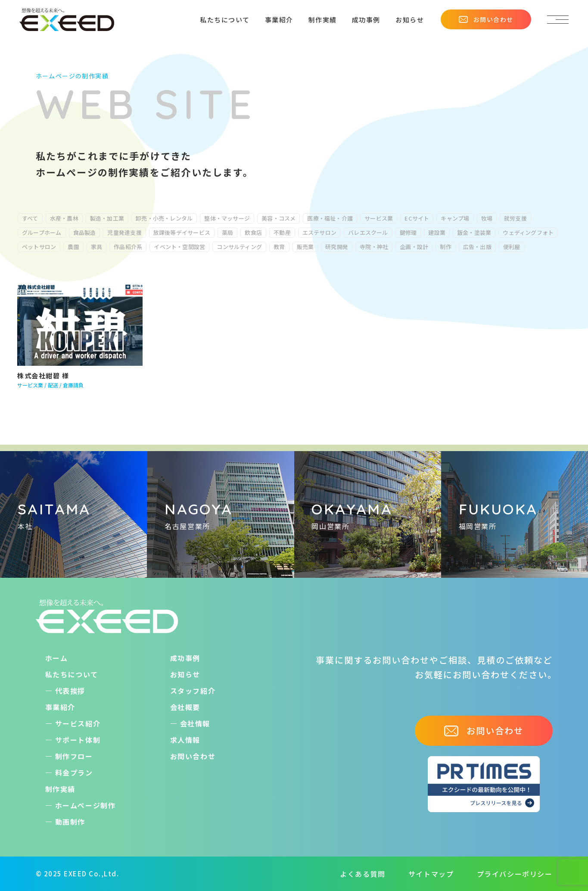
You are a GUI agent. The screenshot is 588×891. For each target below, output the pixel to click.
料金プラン (74, 773)
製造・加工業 (107, 218)
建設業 (437, 232)
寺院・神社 (374, 247)
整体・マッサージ (227, 218)
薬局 (227, 232)
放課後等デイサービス (182, 232)
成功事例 (366, 20)
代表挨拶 (70, 691)
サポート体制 (78, 740)
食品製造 (85, 232)
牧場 (487, 218)
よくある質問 (363, 874)
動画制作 (70, 822)
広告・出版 (477, 247)
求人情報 (185, 740)
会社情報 (195, 723)
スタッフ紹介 (193, 691)
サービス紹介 (78, 723)
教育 (279, 247)
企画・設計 (414, 247)
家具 (96, 247)
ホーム (57, 658)
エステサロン (319, 232)
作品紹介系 (128, 247)
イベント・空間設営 (179, 247)
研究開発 (337, 247)
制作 (445, 247)
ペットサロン (39, 247)
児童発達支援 (124, 232)
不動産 (282, 232)
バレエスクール (368, 232)
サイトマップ (431, 874)
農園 (73, 247)
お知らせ (410, 20)
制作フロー (74, 756)
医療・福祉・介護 (330, 218)
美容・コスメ (278, 218)
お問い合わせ (486, 19)
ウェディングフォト (528, 232)
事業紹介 (279, 20)
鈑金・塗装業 (474, 232)
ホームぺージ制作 (86, 805)
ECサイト (417, 218)
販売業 (305, 247)
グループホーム (42, 232)
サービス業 (379, 218)
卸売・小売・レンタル (164, 218)
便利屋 (512, 247)
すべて (30, 218)
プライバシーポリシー (515, 874)
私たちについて (225, 20)
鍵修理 (408, 232)
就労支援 (515, 218)
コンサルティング (239, 247)
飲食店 (253, 232)
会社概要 (185, 707)
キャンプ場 (455, 218)
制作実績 (323, 20)
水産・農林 (64, 218)
